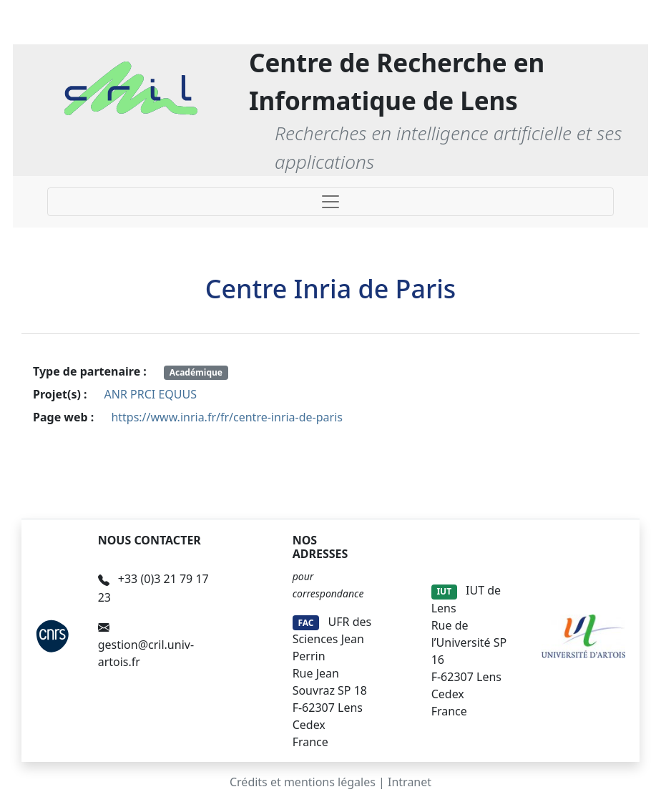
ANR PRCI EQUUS (151, 394)
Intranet (410, 782)
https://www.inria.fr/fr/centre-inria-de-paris (227, 417)
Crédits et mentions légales (303, 782)
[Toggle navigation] (330, 202)
